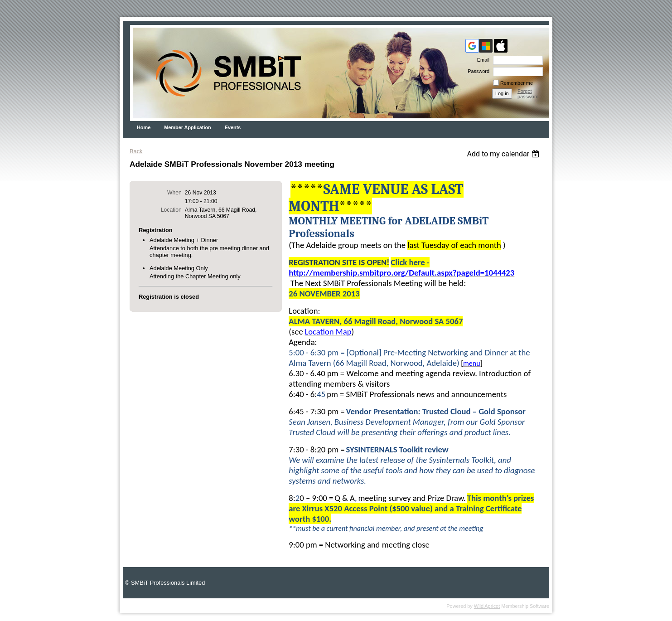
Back (136, 151)
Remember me (517, 83)
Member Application (188, 127)
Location (171, 210)
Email (482, 60)
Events (233, 127)
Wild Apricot (487, 606)
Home (144, 127)
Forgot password (528, 94)
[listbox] (504, 154)
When (174, 193)
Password (477, 71)
